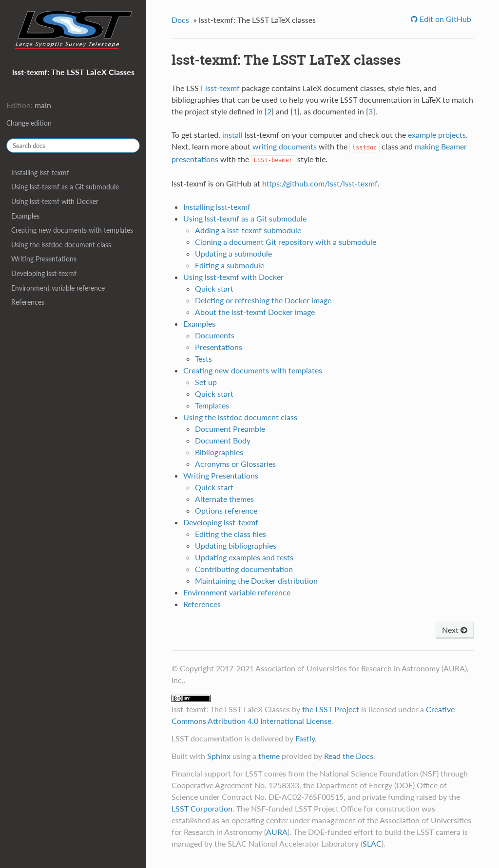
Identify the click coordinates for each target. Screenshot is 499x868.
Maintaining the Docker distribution (256, 581)
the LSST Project (331, 709)
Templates (212, 405)
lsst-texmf (222, 88)
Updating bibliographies (236, 545)
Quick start (214, 288)
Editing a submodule (230, 265)
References (28, 302)
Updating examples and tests (244, 557)
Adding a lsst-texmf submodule (248, 230)
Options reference (226, 510)
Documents (215, 335)
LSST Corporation (202, 808)
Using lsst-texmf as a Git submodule (65, 187)
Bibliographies (219, 452)
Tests (203, 359)
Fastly (305, 738)
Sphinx (219, 756)
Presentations (219, 347)
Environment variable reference (58, 288)
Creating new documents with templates (72, 230)
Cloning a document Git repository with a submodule (286, 242)
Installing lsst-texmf (40, 173)
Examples (25, 216)
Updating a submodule (233, 253)
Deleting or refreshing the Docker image (263, 300)
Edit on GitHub (444, 19)
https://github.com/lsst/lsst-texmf (320, 183)
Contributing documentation (244, 569)
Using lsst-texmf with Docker (55, 201)
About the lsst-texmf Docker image (255, 312)
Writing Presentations (44, 259)
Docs (180, 20)
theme (269, 756)
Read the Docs (349, 756)
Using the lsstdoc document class (61, 245)
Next (455, 630)
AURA (277, 832)
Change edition (29, 123)
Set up (206, 382)
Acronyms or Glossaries (235, 464)
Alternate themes (224, 499)
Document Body (223, 440)
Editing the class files (230, 534)
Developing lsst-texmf (44, 273)
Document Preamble (230, 429)
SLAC (372, 843)
